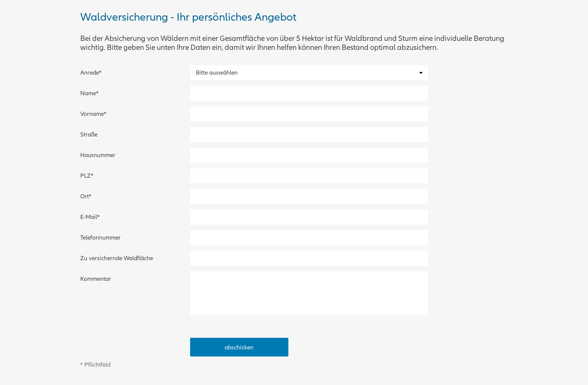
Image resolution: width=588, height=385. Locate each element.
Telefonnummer (100, 238)
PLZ (93, 174)
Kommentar (96, 279)
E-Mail (93, 215)
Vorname (93, 112)
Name (93, 91)
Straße (89, 135)
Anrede (93, 71)
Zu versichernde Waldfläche (117, 258)
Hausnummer (98, 155)
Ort (93, 195)
